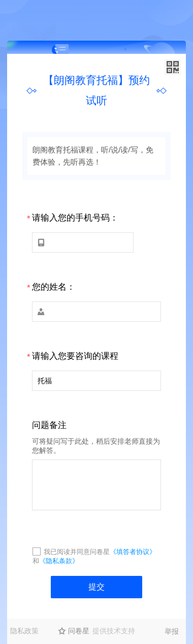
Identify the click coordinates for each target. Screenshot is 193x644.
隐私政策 (24, 631)
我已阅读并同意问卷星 (77, 552)
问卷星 (79, 631)
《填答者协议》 (133, 552)
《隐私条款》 (59, 561)
